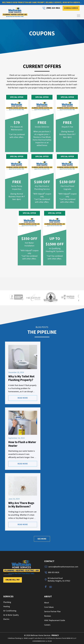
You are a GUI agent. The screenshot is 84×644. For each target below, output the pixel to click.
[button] (79, 16)
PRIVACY (55, 635)
